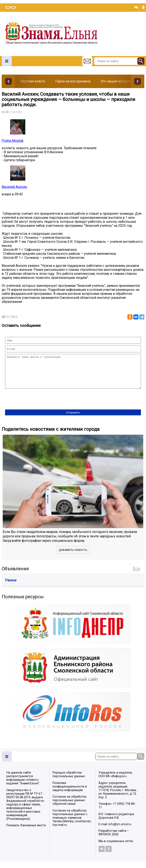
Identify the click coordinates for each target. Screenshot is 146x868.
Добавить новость (73, 556)
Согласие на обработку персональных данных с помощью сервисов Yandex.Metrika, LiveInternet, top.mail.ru (72, 824)
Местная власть (33, 81)
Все (136, 575)
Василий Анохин (14, 187)
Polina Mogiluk (13, 141)
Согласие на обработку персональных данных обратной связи (70, 807)
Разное (11, 587)
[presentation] (37, 406)
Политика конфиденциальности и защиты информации (70, 793)
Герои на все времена (73, 81)
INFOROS (105, 841)
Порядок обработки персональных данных (69, 781)
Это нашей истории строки (121, 81)
